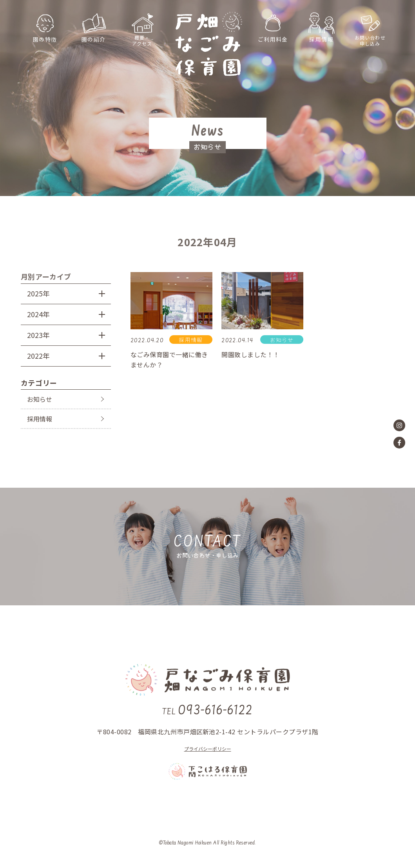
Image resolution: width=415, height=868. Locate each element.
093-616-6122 (208, 711)
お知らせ (40, 399)
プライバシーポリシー (208, 749)
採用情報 (40, 419)
